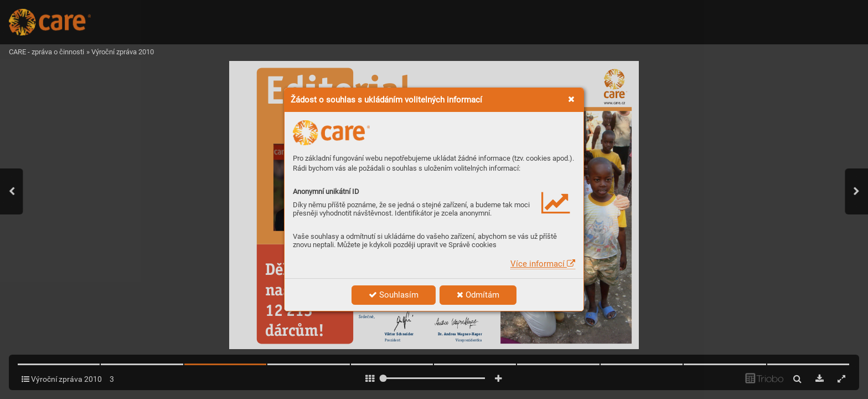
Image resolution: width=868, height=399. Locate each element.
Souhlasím (394, 295)
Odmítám (478, 295)
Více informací (543, 264)
